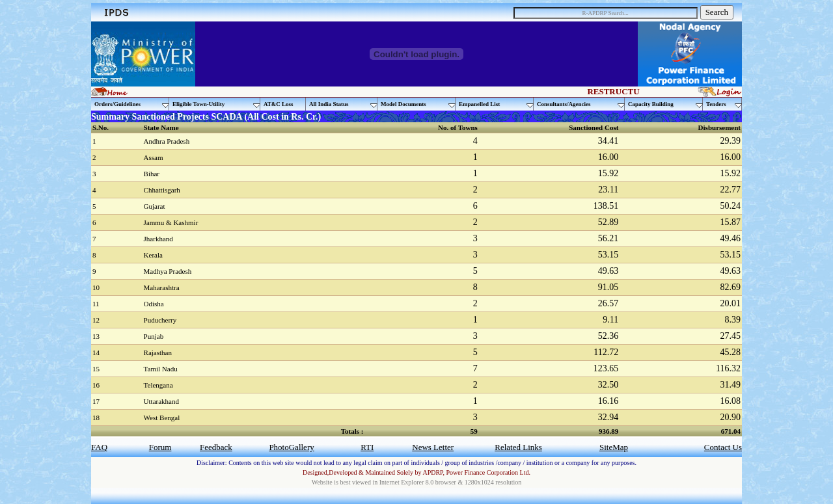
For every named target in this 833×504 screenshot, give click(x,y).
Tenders (724, 104)
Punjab (154, 336)
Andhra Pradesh (167, 141)
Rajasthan (158, 352)
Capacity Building (665, 104)
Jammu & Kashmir (171, 222)
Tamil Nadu (161, 369)
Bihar (152, 174)
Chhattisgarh (162, 190)
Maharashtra (162, 287)
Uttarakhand (161, 401)
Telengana (158, 385)
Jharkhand (158, 239)
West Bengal (162, 418)
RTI (367, 447)
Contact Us (723, 447)
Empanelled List (496, 104)
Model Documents (418, 104)
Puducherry (160, 320)
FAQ (99, 447)
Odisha (154, 304)
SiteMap (614, 447)
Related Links (518, 447)
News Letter (433, 447)
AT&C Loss (279, 104)
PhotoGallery (291, 447)
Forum (160, 447)
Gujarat (155, 206)
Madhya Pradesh (168, 271)
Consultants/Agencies (581, 104)
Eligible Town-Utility (216, 104)
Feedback (216, 447)
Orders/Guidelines (132, 104)
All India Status (343, 104)
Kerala (153, 255)
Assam (154, 157)
